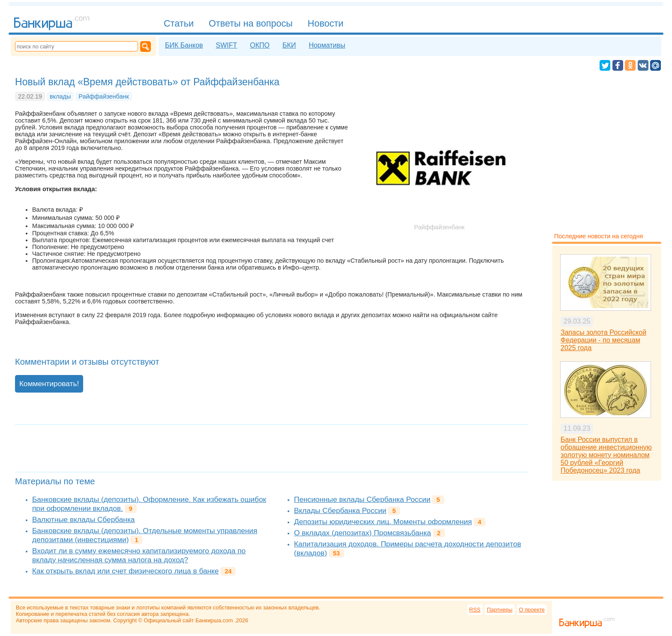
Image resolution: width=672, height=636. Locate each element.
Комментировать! (49, 384)
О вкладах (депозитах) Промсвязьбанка (363, 533)
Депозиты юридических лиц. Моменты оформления (383, 522)
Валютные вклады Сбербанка (83, 519)
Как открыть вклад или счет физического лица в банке (125, 571)
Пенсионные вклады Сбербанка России (362, 499)
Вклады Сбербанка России (340, 510)
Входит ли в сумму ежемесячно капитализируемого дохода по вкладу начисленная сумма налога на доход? (139, 555)
